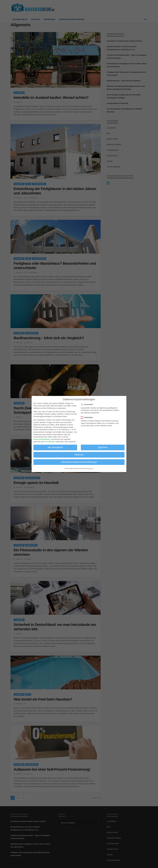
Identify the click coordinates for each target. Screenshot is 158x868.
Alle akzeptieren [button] (55, 446)
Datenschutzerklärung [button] (80, 467)
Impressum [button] (90, 467)
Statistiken (88, 417)
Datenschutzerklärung (42, 438)
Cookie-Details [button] (69, 467)
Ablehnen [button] (79, 454)
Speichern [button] (103, 446)
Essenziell (88, 404)
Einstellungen (50, 441)
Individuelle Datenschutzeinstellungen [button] (79, 461)
